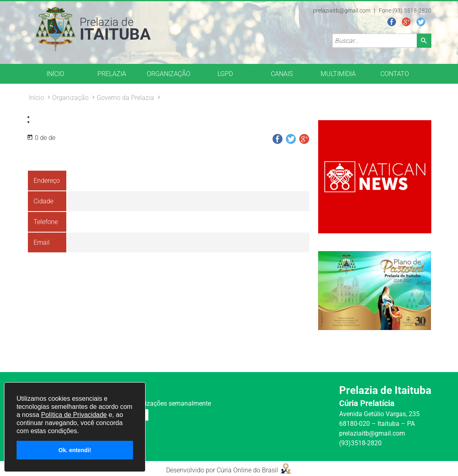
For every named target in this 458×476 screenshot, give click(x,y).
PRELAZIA (112, 74)
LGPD (225, 74)
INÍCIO (55, 74)
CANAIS (282, 74)
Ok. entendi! (75, 450)
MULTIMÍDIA (338, 74)
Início (36, 98)
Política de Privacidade (74, 415)
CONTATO (395, 74)
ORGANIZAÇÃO (169, 74)
